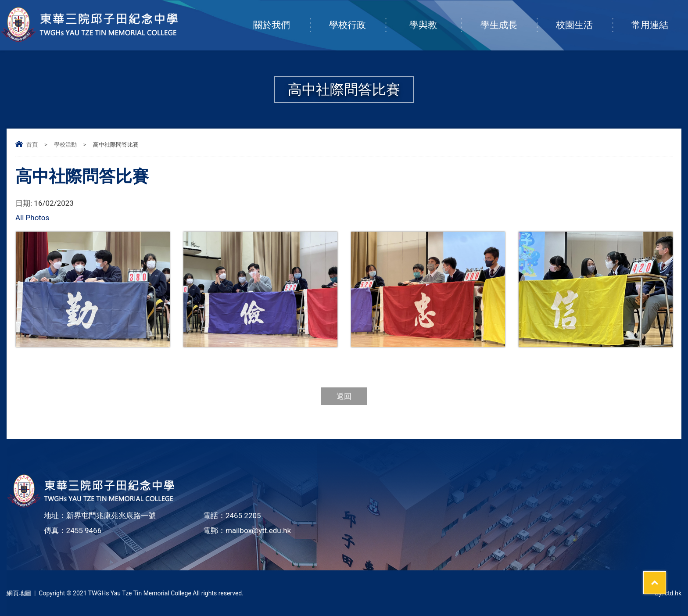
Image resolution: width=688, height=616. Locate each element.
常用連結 (659, 16)
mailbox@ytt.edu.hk (258, 530)
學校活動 (65, 145)
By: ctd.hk (668, 593)
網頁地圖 (19, 593)
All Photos (32, 218)
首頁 (32, 145)
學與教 (435, 16)
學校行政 (357, 16)
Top (666, 577)
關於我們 (281, 16)
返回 (344, 396)
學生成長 (509, 16)
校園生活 (584, 16)
